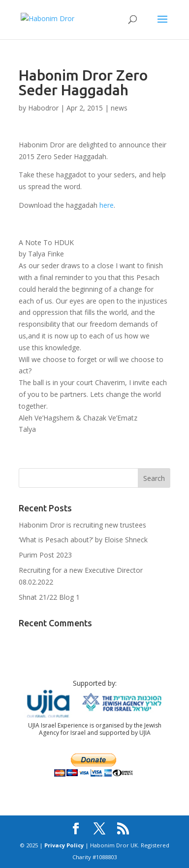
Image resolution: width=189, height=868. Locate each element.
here (107, 205)
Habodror (43, 108)
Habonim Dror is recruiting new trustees (82, 525)
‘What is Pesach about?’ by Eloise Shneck (83, 540)
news (119, 108)
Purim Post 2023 (45, 555)
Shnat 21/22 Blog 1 (49, 597)
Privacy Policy (64, 845)
